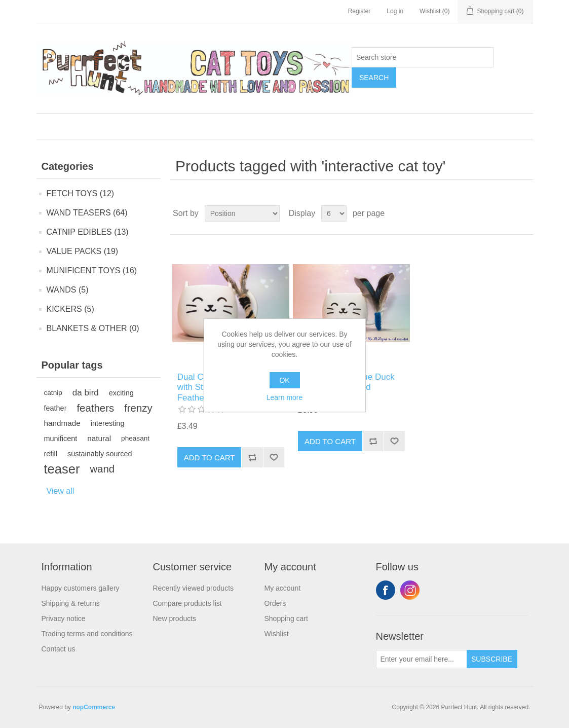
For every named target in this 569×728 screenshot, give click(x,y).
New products (175, 618)
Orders (275, 603)
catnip (53, 393)
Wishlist (277, 634)
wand (102, 469)
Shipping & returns (71, 603)
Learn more (285, 397)
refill (51, 454)
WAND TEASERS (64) (87, 213)
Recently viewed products (194, 588)
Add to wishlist (274, 457)
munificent (61, 439)
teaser (62, 469)
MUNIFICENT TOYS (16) (92, 270)
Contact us (59, 649)
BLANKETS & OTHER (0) (93, 328)
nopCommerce (94, 707)
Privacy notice (64, 618)
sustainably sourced (100, 454)
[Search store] (423, 57)
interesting (108, 423)
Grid (506, 213)
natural (99, 438)
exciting (121, 393)
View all (61, 491)
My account (283, 588)
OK (284, 380)
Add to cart (210, 458)
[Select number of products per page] (334, 213)
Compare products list (187, 603)
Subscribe (492, 659)
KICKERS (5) (70, 309)
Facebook (386, 590)
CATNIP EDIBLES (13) (88, 232)
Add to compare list (252, 457)
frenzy (138, 408)
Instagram (410, 590)
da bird (86, 393)
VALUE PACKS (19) (83, 251)
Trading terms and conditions (87, 634)
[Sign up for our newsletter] (422, 659)
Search (374, 78)
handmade (62, 423)
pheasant (135, 438)
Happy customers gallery (81, 588)
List (524, 213)
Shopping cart (286, 618)
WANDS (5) (68, 290)
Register (359, 11)
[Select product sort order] (242, 213)
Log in (395, 11)
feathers (95, 408)
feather (55, 408)
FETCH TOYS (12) (81, 193)
